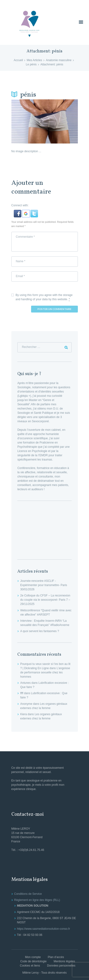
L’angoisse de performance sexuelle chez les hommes (45, 672)
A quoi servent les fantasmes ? (40, 631)
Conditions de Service (28, 894)
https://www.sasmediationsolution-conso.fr (44, 929)
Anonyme (26, 704)
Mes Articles (34, 60)
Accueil (18, 60)
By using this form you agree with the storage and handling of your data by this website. (44, 297)
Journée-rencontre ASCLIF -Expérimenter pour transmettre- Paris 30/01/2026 (44, 585)
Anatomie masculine (59, 60)
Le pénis (31, 64)
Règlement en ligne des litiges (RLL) (37, 900)
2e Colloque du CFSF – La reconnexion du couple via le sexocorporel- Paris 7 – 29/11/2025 (45, 600)
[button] (18, 212)
